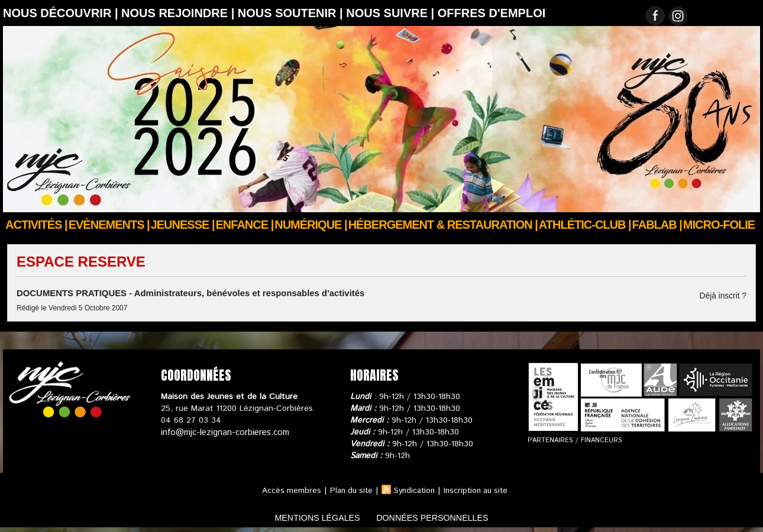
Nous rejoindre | (180, 13)
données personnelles (443, 516)
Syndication (414, 489)
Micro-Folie (719, 225)
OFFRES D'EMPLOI (492, 13)
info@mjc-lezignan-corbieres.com (223, 431)
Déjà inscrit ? (726, 296)
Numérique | (311, 225)
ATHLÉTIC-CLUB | (585, 225)
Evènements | (109, 225)
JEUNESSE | (183, 225)
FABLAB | (657, 225)
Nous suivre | (392, 13)
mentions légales (307, 516)
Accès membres (286, 489)
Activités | (36, 225)
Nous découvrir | (62, 13)
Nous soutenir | (292, 13)
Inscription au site (479, 489)
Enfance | (245, 225)
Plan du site (348, 489)
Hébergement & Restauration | (443, 225)
